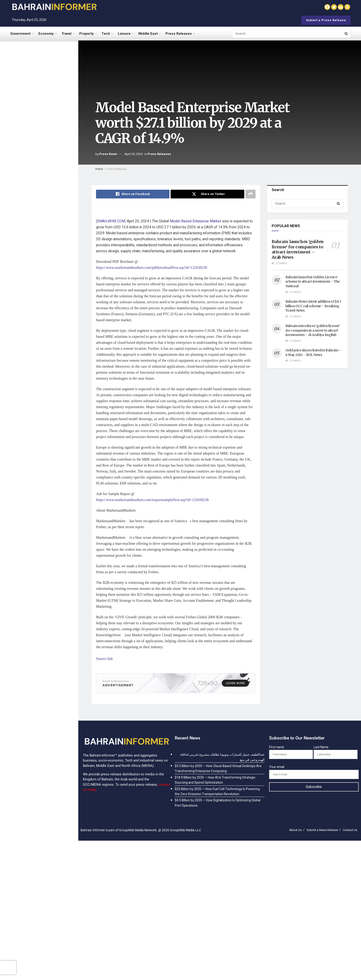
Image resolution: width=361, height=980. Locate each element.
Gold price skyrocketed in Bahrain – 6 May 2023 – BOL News (313, 352)
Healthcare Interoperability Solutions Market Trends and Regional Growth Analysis (48, 394)
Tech (106, 34)
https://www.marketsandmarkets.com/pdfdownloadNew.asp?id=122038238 (151, 268)
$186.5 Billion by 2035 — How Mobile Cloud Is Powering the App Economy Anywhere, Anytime (48, 452)
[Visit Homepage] (54, 7)
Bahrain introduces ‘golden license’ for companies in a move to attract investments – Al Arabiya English (313, 330)
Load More (39, 478)
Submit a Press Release (326, 20)
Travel (66, 34)
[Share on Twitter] (207, 194)
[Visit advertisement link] (39, 175)
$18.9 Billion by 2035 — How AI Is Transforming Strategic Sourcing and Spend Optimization (48, 125)
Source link (104, 659)
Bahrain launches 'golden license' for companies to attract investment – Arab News (298, 249)
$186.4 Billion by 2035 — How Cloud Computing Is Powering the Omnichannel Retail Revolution (49, 422)
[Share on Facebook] (133, 194)
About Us (296, 830)
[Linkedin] (341, 7)
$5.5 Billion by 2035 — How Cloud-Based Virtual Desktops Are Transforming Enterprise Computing (48, 94)
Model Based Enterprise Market (195, 221)
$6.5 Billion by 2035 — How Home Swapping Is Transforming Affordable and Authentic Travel (48, 275)
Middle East (148, 34)
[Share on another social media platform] (250, 194)
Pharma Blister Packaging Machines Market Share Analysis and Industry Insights (48, 334)
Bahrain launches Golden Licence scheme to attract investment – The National (313, 282)
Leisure (124, 34)
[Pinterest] (347, 7)
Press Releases (179, 34)
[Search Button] (346, 34)
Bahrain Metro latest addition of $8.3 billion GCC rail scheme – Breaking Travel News (313, 306)
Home (99, 169)
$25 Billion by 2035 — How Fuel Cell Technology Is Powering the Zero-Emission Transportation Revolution (49, 219)
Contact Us (350, 830)
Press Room (108, 154)
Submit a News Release (322, 830)
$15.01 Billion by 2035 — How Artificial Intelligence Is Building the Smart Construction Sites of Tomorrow (47, 364)
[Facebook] (327, 7)
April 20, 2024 (134, 154)
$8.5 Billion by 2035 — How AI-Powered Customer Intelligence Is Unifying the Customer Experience (49, 305)
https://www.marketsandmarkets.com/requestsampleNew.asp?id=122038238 (152, 500)
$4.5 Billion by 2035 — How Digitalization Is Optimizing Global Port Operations (46, 247)
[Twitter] (334, 7)
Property (86, 34)
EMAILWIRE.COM (111, 221)
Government (20, 34)
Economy (46, 34)
